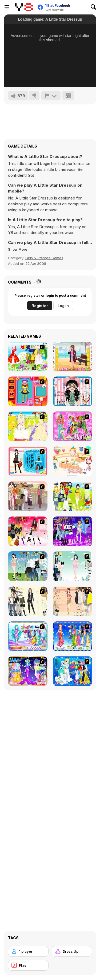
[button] (18, 249)
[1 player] (28, 951)
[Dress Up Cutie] (73, 391)
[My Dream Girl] (28, 566)
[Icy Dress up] (73, 566)
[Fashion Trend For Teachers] (28, 496)
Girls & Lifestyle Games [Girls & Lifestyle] (44, 258)
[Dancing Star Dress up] (73, 531)
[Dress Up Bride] (28, 426)
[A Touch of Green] (73, 426)
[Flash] (28, 965)
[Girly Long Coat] (73, 357)
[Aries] (28, 671)
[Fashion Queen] (28, 461)
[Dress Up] (72, 951)
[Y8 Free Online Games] (24, 7)
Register (40, 306)
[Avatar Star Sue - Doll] (28, 391)
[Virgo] (73, 636)
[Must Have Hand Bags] (73, 496)
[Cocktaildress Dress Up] (73, 601)
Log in (63, 306)
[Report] (51, 96)
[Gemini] (73, 671)
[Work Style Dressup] (28, 601)
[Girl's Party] (73, 461)
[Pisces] (28, 636)
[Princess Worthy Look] (28, 357)
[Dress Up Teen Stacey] (28, 531)
